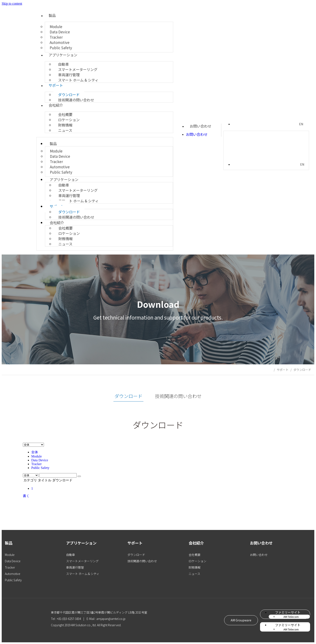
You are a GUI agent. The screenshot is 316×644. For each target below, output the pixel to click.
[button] (240, 620)
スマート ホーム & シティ (78, 80)
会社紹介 (56, 105)
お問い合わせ (200, 126)
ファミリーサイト (288, 612)
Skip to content (12, 3)
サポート (56, 85)
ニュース (65, 130)
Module (37, 456)
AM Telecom (291, 617)
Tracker (36, 464)
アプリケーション (63, 55)
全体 (35, 452)
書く (26, 496)
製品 (52, 15)
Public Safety (61, 48)
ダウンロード (302, 370)
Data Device (40, 460)
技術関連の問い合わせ (76, 100)
